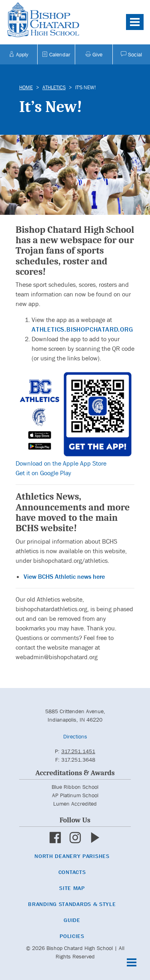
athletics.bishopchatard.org (82, 329)
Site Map (72, 888)
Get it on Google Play (43, 473)
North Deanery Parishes (72, 856)
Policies (72, 936)
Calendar (56, 54)
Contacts (72, 872)
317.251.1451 (78, 751)
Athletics (54, 87)
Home (26, 87)
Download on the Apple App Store (61, 463)
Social (131, 54)
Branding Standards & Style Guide (72, 912)
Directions (75, 736)
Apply (19, 54)
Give (94, 54)
